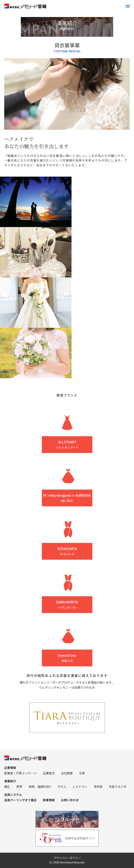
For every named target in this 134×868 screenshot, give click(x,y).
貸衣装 (98, 787)
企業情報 (10, 768)
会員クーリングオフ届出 (20, 800)
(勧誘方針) (44, 787)
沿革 (82, 773)
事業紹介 (10, 781)
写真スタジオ (118, 787)
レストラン (80, 787)
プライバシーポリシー (67, 858)
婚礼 (7, 787)
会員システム (13, 794)
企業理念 (49, 773)
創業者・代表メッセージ (20, 773)
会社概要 (67, 773)
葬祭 (19, 787)
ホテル (62, 787)
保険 (32, 787)
